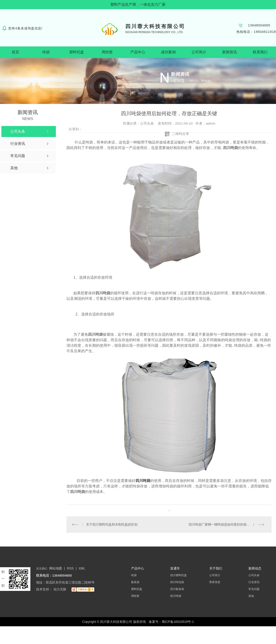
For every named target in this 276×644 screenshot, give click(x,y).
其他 (251, 596)
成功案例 (168, 52)
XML (82, 568)
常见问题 (254, 589)
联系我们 (260, 52)
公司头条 (254, 575)
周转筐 (107, 52)
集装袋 (135, 582)
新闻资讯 (230, 52)
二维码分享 (180, 134)
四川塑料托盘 (178, 575)
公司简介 (199, 52)
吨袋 (46, 52)
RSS (71, 568)
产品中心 (138, 52)
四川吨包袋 (177, 582)
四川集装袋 (177, 589)
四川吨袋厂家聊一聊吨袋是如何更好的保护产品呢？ (226, 524)
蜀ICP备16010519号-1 (178, 622)
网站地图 (56, 568)
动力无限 (60, 589)
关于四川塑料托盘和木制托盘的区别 (112, 524)
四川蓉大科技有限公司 (155, 26)
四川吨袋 (143, 481)
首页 (15, 52)
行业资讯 (254, 582)
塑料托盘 (77, 52)
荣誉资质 (215, 582)
